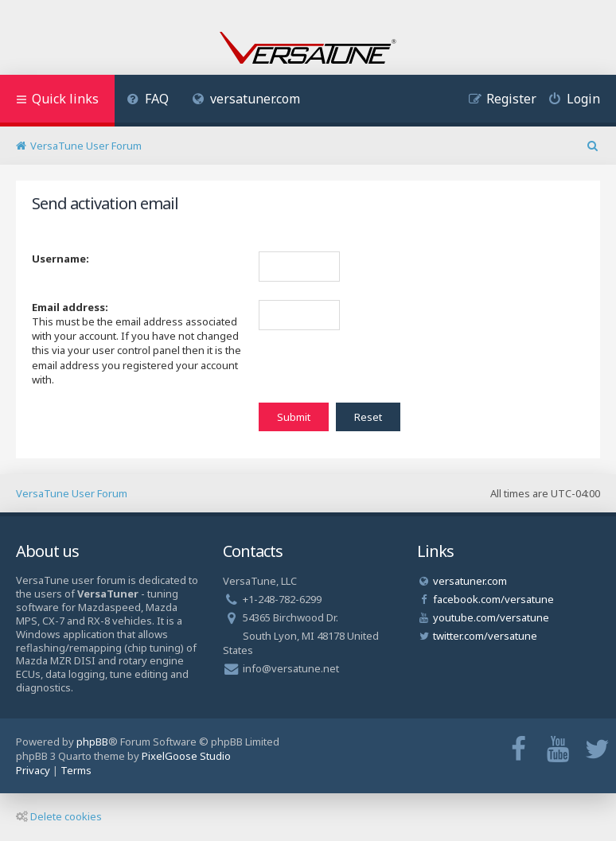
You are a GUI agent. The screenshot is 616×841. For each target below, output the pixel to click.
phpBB (92, 742)
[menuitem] (148, 101)
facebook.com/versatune (493, 599)
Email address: (70, 307)
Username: (60, 259)
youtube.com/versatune (491, 617)
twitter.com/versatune (485, 636)
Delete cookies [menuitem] (59, 816)
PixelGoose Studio (186, 756)
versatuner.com (247, 99)
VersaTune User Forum (72, 493)
